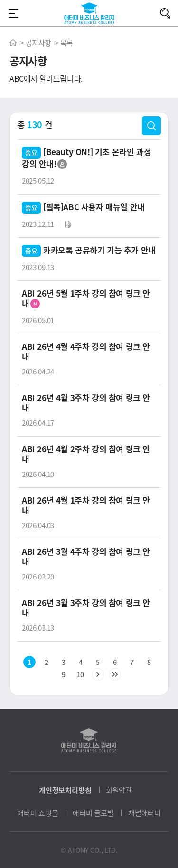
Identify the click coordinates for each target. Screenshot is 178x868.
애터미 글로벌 (93, 813)
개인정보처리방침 (65, 790)
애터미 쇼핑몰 (38, 813)
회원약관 (119, 790)
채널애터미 (145, 813)
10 (80, 674)
